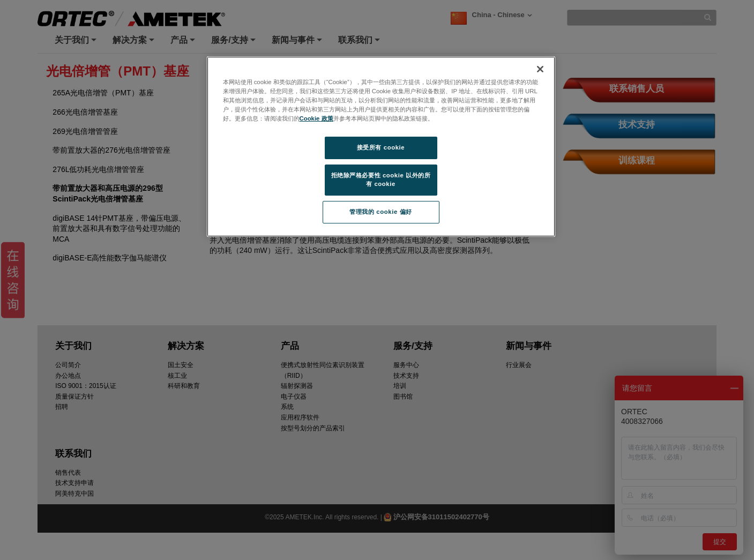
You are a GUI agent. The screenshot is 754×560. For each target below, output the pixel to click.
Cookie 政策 (316, 118)
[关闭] (540, 69)
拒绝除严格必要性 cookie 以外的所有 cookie (381, 180)
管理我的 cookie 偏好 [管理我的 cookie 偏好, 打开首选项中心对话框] (380, 212)
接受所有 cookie (381, 147)
